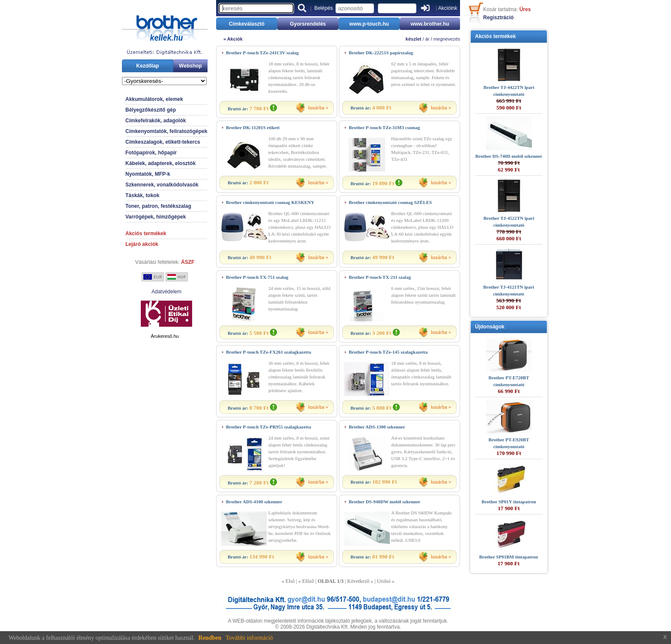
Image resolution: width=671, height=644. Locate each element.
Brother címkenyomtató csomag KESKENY (270, 202)
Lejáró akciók (142, 244)
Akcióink (448, 8)
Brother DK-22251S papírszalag (381, 53)
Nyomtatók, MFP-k (148, 174)
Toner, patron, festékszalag (158, 206)
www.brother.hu (430, 24)
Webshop (190, 66)
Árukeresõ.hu (165, 336)
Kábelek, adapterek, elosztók (160, 163)
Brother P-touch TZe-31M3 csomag (384, 127)
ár (428, 39)
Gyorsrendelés (308, 24)
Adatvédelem (166, 292)
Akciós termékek (146, 233)
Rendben (210, 638)
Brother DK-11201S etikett (253, 127)
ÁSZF (188, 262)
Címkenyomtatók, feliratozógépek (166, 131)
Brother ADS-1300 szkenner (377, 427)
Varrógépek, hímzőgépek (156, 217)
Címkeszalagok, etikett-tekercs (163, 142)
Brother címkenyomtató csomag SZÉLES (390, 202)
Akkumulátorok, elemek (154, 99)
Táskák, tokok (142, 195)
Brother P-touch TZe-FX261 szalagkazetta (269, 352)
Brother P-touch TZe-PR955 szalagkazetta (269, 427)
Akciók (235, 39)
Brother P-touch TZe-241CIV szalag (262, 53)
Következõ (358, 581)
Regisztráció (498, 18)
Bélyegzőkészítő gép (151, 110)
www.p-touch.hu (369, 24)
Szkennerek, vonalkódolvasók (162, 185)
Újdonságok (490, 327)
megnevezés (447, 39)
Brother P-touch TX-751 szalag (257, 277)
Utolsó (384, 581)
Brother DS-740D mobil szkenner (509, 156)
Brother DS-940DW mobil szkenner (384, 502)
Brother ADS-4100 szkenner (254, 502)
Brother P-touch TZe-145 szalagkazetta (388, 352)
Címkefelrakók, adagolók (156, 121)
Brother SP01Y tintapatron (509, 502)
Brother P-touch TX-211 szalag (380, 277)
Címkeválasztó (247, 24)
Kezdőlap (147, 66)
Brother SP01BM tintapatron (509, 557)
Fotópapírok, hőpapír (151, 153)
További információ (249, 638)
